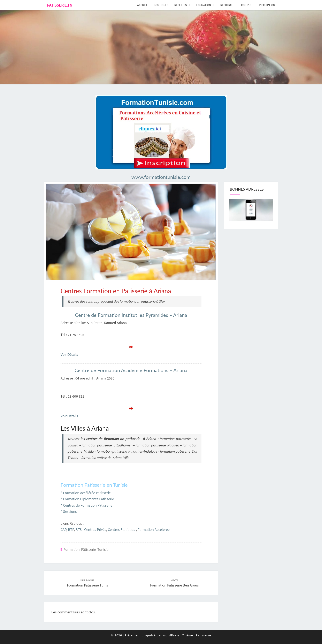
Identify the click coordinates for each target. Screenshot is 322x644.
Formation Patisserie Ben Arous (174, 583)
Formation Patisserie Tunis (87, 583)
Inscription (267, 5)
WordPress (171, 635)
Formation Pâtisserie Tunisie (86, 549)
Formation (204, 5)
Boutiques (161, 5)
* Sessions (69, 511)
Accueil (142, 5)
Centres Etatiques (121, 530)
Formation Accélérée (154, 530)
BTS (79, 530)
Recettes (181, 5)
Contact (247, 5)
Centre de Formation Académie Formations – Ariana (131, 370)
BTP (71, 530)
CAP (63, 530)
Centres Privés (95, 530)
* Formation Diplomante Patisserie (87, 499)
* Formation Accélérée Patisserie (86, 493)
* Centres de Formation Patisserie (86, 505)
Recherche (228, 5)
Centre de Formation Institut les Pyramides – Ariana (131, 315)
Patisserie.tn (60, 5)
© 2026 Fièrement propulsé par (137, 635)
